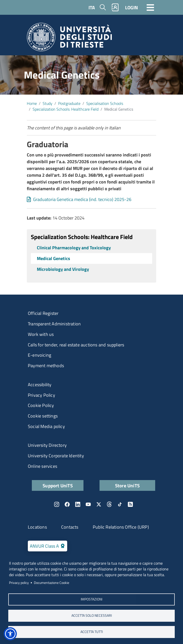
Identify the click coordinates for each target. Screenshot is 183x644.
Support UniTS (58, 485)
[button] (10, 634)
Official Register (43, 313)
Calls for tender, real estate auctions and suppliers (76, 345)
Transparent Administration (54, 324)
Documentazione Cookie (52, 583)
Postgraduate (69, 103)
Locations (37, 527)
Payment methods (46, 366)
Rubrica (115, 7)
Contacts (70, 527)
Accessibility (40, 385)
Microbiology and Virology (63, 269)
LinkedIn (78, 504)
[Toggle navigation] (150, 7)
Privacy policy (19, 583)
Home (32, 103)
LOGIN (131, 7)
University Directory (47, 445)
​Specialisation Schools (105, 103)
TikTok (120, 504)
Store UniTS (127, 485)
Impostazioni (92, 599)
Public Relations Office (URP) (121, 527)
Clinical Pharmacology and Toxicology (74, 248)
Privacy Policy (41, 395)
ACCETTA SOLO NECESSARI (92, 615)
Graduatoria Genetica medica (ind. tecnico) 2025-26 (82, 199)
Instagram (57, 504)
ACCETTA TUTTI (92, 632)
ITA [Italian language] (92, 7)
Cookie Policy (41, 405)
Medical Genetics (54, 258)
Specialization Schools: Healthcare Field (66, 109)
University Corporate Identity (56, 456)
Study (48, 103)
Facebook (67, 504)
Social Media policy (46, 426)
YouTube (88, 504)
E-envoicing (39, 355)
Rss (130, 504)
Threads (109, 504)
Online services (42, 466)
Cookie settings (43, 416)
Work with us (41, 334)
